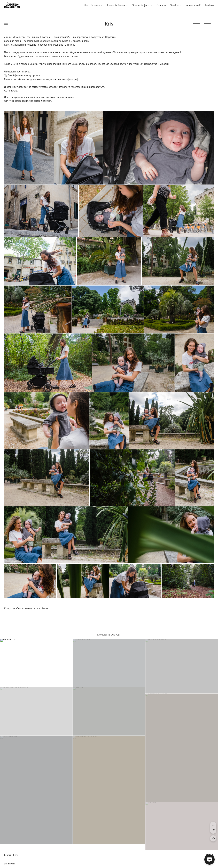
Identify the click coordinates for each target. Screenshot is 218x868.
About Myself (193, 5)
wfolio (13, 864)
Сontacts (161, 5)
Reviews (209, 5)
